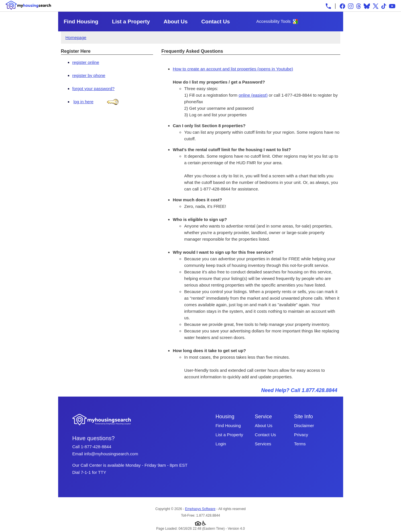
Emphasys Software (200, 509)
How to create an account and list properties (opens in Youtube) (233, 69)
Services (263, 444)
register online (86, 62)
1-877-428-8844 (96, 447)
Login (221, 444)
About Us (176, 22)
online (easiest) (253, 95)
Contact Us (215, 22)
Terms (300, 444)
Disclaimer (304, 426)
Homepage (76, 37)
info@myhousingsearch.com (111, 454)
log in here (84, 102)
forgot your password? (93, 89)
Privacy (301, 435)
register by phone (89, 75)
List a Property (131, 22)
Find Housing (81, 22)
